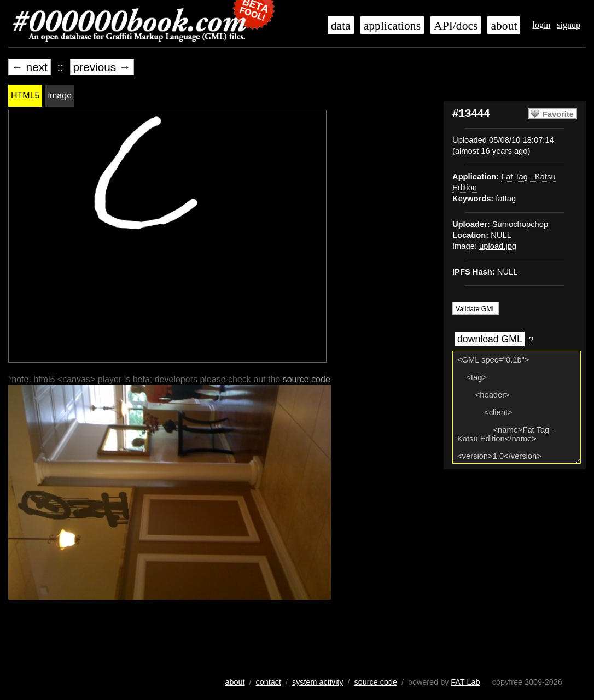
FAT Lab (465, 682)
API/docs (456, 26)
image (60, 95)
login (541, 25)
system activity (318, 682)
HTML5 (25, 95)
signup (569, 25)
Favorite (558, 114)
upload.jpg (498, 246)
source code (307, 379)
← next (30, 67)
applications (392, 26)
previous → (102, 67)
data (341, 26)
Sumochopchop (520, 224)
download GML (490, 339)
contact (269, 682)
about (504, 26)
